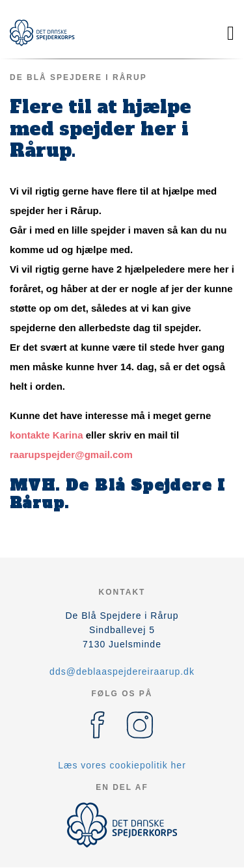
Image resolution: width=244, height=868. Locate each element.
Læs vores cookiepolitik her (122, 765)
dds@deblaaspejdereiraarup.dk (122, 671)
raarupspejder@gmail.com (71, 454)
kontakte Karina (48, 435)
